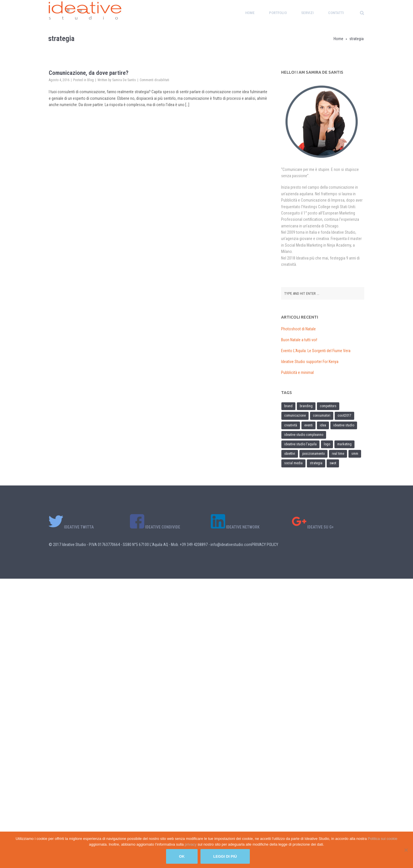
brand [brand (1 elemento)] (288, 406)
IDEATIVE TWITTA (71, 527)
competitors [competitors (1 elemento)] (328, 406)
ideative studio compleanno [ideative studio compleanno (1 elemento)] (304, 435)
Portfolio (278, 13)
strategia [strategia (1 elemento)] (316, 463)
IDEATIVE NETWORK (235, 527)
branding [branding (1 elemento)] (306, 406)
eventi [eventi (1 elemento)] (308, 425)
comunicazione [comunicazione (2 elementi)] (295, 416)
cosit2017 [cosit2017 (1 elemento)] (344, 416)
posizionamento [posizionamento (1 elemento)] (313, 454)
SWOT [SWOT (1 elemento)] (333, 463)
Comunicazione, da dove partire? (89, 73)
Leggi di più (225, 856)
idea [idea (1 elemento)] (323, 425)
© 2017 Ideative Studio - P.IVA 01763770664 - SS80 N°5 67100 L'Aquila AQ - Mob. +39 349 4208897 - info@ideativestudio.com (150, 545)
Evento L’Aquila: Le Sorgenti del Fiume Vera (316, 351)
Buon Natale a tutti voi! (299, 340)
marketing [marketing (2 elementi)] (344, 444)
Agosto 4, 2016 (59, 80)
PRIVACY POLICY (265, 545)
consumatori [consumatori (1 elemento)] (322, 416)
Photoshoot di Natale (298, 329)
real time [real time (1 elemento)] (338, 454)
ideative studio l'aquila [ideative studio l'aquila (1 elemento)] (300, 444)
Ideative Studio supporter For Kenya (310, 362)
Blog (90, 80)
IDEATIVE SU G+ (313, 527)
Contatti (336, 13)
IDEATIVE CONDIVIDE (155, 527)
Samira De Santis (124, 80)
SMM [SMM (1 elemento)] (355, 454)
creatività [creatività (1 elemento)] (291, 425)
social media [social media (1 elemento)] (293, 463)
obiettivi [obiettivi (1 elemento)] (290, 454)
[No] (406, 850)
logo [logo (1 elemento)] (327, 444)
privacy (191, 844)
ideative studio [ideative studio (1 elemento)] (344, 425)
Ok (182, 856)
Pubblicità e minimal (297, 372)
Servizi (307, 13)
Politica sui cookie (382, 839)
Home (250, 13)
